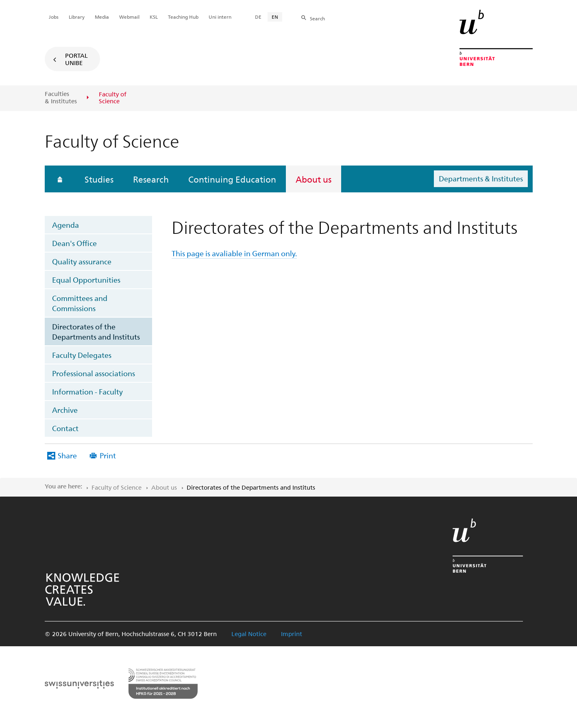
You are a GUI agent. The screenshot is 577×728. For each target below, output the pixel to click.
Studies (99, 179)
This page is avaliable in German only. (234, 253)
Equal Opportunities (86, 280)
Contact (65, 428)
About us (314, 179)
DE (258, 17)
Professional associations (94, 373)
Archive (65, 410)
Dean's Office (74, 243)
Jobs (54, 17)
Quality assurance (82, 261)
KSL (154, 17)
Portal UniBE (76, 59)
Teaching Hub (183, 17)
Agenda (65, 225)
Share (67, 455)
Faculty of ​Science (116, 487)
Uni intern (220, 17)
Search (317, 18)
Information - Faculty (87, 391)
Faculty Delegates (82, 355)
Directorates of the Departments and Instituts (96, 331)
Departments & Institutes (481, 178)
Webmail (129, 17)
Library (77, 17)
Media (102, 17)
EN (275, 17)
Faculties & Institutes (61, 97)
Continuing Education (232, 179)
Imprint (292, 634)
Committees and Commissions (80, 303)
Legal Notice (249, 634)
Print (108, 455)
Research (151, 179)
